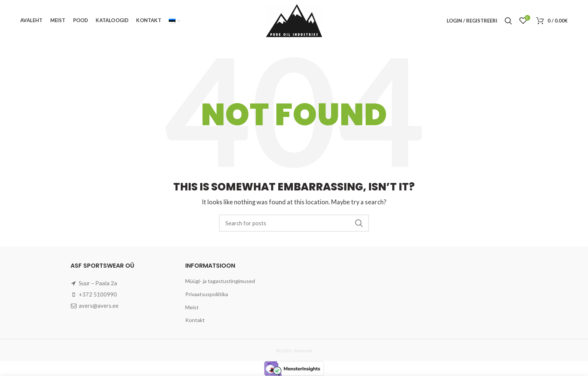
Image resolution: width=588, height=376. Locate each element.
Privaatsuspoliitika (207, 294)
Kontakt (195, 320)
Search (359, 223)
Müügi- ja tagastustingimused (220, 281)
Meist (192, 307)
